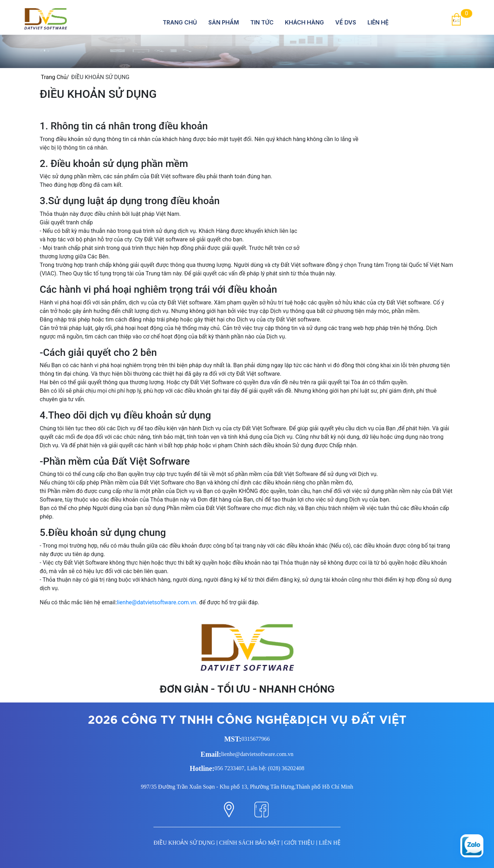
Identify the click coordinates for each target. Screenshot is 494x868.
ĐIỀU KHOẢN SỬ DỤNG (184, 843)
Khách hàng (304, 22)
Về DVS (346, 22)
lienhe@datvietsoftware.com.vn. (158, 602)
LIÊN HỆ (330, 843)
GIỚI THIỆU (299, 843)
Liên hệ (378, 22)
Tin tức (262, 22)
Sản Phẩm (224, 22)
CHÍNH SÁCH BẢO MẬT (249, 843)
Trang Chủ (180, 22)
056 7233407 (229, 768)
